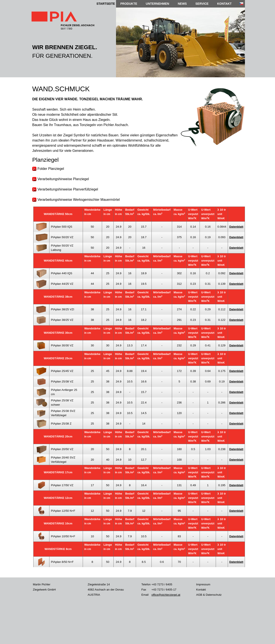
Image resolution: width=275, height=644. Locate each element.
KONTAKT (224, 4)
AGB (199, 595)
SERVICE (202, 4)
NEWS (182, 4)
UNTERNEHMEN (158, 4)
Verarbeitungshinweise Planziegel (61, 179)
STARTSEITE (106, 4)
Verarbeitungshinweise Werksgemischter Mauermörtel (76, 200)
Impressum (203, 584)
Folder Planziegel (48, 169)
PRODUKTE (129, 4)
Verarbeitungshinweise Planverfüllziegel (65, 189)
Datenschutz (214, 595)
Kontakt (201, 590)
